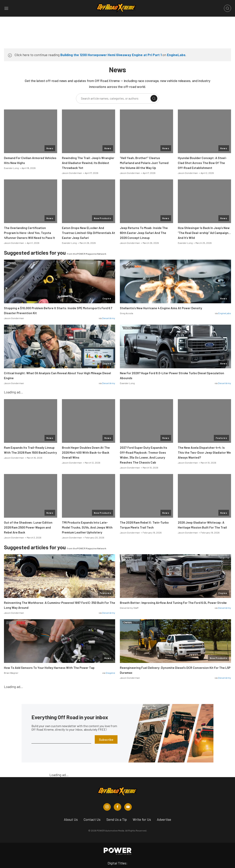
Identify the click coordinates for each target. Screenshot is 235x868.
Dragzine (110, 673)
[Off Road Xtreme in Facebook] (117, 807)
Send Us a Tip (117, 819)
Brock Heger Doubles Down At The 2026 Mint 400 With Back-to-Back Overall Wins (86, 452)
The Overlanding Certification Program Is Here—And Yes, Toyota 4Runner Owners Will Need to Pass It (29, 233)
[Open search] (227, 8)
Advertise (164, 819)
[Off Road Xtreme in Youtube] (128, 807)
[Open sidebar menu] (6, 8)
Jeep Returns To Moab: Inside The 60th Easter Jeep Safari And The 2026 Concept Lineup (144, 233)
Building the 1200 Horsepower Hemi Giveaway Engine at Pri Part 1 (111, 55)
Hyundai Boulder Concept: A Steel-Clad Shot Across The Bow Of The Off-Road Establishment (202, 163)
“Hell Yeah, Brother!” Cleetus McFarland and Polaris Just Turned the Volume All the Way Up (144, 163)
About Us (71, 819)
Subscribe (106, 739)
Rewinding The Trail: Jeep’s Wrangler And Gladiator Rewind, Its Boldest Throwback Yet (88, 163)
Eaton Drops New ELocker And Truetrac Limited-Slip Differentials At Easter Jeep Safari (89, 233)
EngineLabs (176, 55)
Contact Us (92, 819)
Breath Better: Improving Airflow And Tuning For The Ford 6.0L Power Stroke (173, 603)
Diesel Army (109, 318)
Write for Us (142, 819)
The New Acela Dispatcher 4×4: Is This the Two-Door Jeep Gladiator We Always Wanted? (204, 452)
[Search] (154, 98)
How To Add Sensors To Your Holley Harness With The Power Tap (49, 668)
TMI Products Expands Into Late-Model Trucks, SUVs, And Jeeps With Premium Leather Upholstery (87, 527)
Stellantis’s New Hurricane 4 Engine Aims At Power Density (161, 308)
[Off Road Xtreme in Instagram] (107, 807)
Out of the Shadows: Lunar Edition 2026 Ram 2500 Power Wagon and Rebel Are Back (28, 527)
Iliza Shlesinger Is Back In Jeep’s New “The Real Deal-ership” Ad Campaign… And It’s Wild (204, 233)
